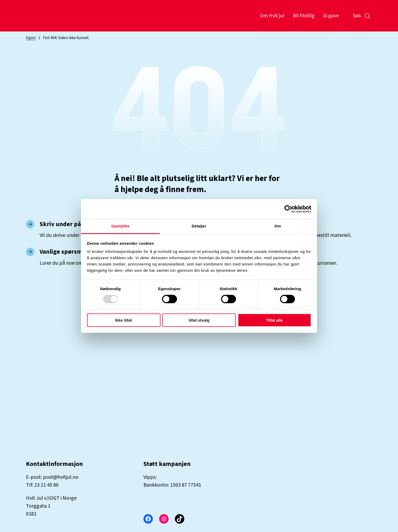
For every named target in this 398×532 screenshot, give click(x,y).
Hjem (31, 38)
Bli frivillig (304, 16)
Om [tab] (278, 226)
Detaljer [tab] (199, 226)
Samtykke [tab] (120, 226)
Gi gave (331, 16)
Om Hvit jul (272, 16)
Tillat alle (275, 320)
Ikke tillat (123, 320)
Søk (362, 16)
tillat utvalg (199, 320)
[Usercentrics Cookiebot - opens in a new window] (288, 209)
